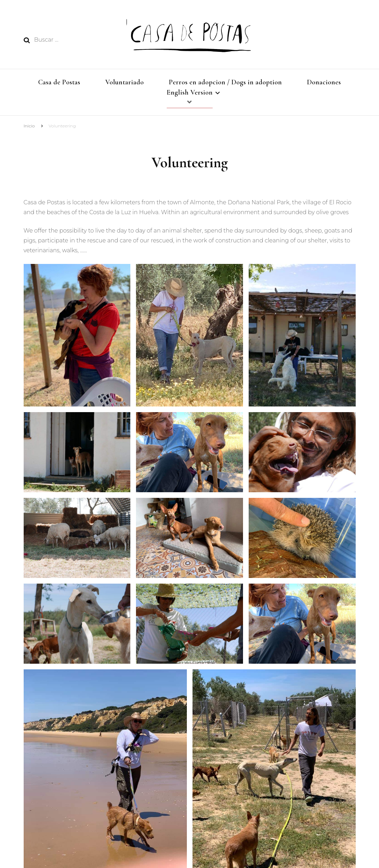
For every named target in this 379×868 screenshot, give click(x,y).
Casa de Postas (59, 82)
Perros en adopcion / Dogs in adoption (225, 82)
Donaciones (324, 82)
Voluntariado (125, 82)
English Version (190, 94)
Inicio (29, 129)
